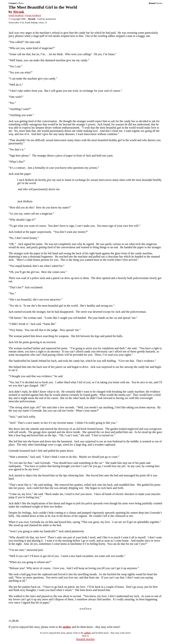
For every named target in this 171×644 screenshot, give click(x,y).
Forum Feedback (33, 15)
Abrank (18, 12)
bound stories (86, 639)
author (67, 627)
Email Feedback (16, 15)
